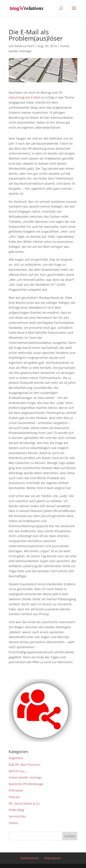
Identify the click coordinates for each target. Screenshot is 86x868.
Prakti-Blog (16, 810)
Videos (13, 823)
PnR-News (16, 790)
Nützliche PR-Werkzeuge (26, 784)
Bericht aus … (18, 771)
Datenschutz (30, 858)
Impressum (53, 858)
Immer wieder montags (25, 777)
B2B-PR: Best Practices (24, 765)
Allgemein (16, 758)
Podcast (14, 797)
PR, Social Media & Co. (24, 803)
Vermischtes (17, 816)
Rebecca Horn (24, 46)
